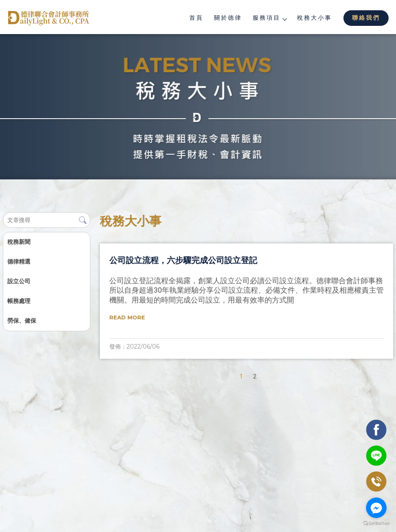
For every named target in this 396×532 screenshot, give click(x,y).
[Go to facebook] (376, 508)
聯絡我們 (366, 18)
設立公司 (18, 281)
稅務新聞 (18, 242)
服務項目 (269, 18)
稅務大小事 (314, 18)
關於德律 (228, 18)
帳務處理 (18, 301)
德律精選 (18, 261)
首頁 (196, 18)
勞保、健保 (21, 321)
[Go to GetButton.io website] (376, 524)
